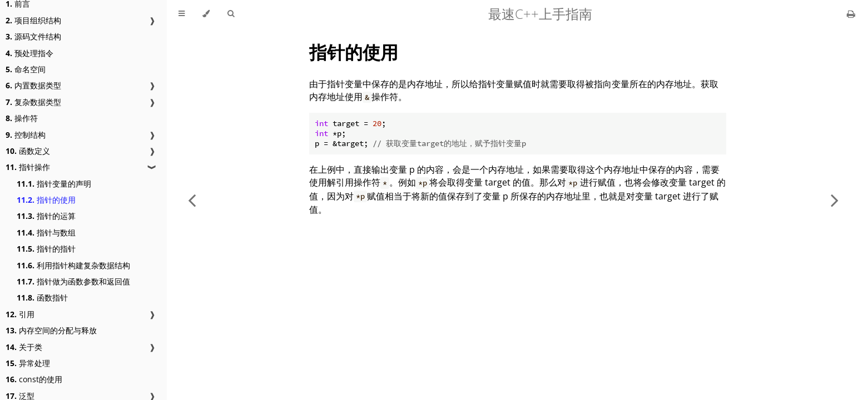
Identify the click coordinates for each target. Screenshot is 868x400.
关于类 (24, 347)
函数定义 (28, 151)
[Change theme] (206, 14)
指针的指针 (46, 249)
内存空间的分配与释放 (51, 330)
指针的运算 (46, 216)
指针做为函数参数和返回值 (73, 281)
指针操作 (28, 167)
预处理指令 (29, 53)
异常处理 (28, 363)
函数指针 (42, 297)
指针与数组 (46, 232)
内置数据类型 (33, 85)
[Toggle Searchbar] (231, 14)
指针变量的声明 (54, 184)
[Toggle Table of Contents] (182, 14)
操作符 (22, 118)
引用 (20, 314)
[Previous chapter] (192, 200)
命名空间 (26, 69)
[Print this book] (851, 14)
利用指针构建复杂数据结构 (73, 265)
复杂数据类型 (33, 102)
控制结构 (26, 135)
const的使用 (34, 379)
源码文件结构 (33, 36)
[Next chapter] (835, 200)
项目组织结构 (33, 20)
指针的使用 (46, 200)
